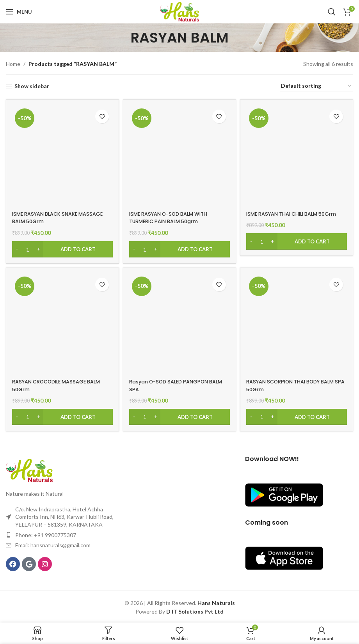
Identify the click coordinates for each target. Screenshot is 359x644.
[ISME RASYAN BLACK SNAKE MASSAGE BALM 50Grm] (61, 155)
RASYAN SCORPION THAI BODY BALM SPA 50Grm (291, 384)
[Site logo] (179, 11)
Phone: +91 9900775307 (46, 533)
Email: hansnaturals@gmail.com (53, 544)
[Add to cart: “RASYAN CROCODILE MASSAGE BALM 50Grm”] (61, 416)
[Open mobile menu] (19, 12)
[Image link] (29, 468)
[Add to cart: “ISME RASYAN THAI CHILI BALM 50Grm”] (298, 247)
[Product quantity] (28, 247)
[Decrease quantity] (17, 247)
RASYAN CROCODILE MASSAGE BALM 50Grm (53, 384)
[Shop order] (317, 86)
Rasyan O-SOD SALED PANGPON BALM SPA (175, 384)
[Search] (332, 12)
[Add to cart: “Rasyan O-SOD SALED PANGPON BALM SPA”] (179, 416)
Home (13, 64)
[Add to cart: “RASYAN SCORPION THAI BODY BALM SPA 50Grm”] (298, 416)
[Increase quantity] (38, 247)
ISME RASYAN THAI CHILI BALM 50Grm (289, 215)
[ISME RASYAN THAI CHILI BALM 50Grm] (298, 155)
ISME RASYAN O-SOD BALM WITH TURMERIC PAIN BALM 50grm (174, 215)
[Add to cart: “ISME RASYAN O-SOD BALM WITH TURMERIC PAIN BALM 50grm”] (179, 247)
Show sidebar (32, 86)
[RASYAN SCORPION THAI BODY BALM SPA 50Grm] (298, 324)
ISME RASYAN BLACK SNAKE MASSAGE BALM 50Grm (49, 215)
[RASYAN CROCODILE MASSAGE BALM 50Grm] (61, 324)
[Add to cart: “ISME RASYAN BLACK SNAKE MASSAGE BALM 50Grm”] (61, 247)
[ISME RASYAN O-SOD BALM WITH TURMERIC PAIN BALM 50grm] (179, 155)
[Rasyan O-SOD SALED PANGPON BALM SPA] (179, 324)
